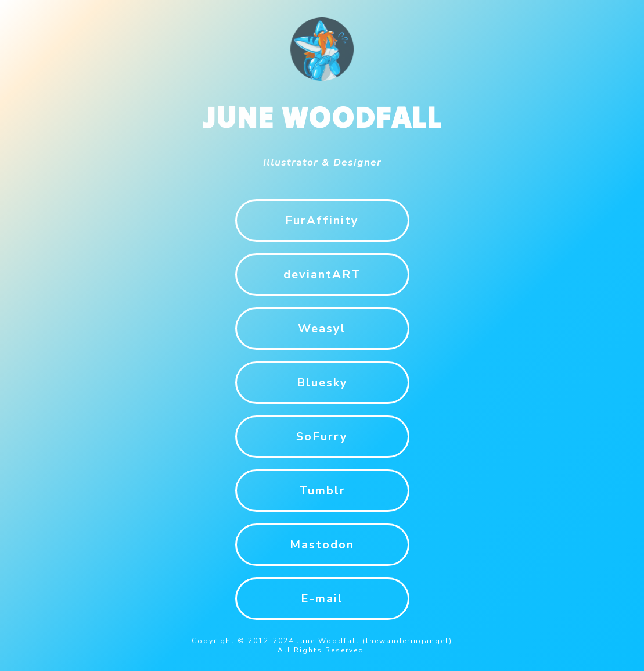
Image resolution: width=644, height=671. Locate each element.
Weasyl (322, 329)
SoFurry (322, 437)
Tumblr (322, 491)
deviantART (322, 274)
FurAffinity (322, 220)
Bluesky (322, 383)
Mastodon (322, 545)
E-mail (322, 599)
